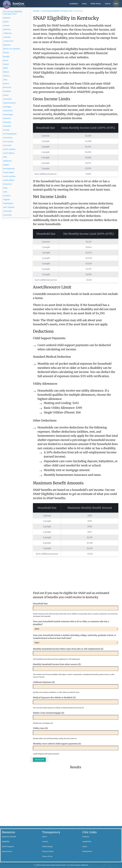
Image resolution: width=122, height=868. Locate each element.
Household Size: (40, 604)
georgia (6, 56)
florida (6, 53)
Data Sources (7, 851)
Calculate (39, 760)
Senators (86, 837)
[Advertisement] (76, 572)
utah (5, 192)
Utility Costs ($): (40, 728)
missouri (7, 118)
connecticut (8, 41)
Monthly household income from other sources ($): (57, 664)
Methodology (47, 847)
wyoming (7, 215)
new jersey (8, 138)
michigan (7, 107)
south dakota (9, 180)
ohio (5, 157)
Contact (45, 842)
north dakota (9, 153)
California (7, 33)
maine (6, 95)
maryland (7, 99)
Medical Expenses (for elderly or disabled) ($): (54, 698)
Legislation (87, 842)
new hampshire (10, 134)
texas (5, 188)
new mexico (8, 141)
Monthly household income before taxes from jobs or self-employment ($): (68, 649)
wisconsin (7, 211)
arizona (6, 25)
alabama (7, 18)
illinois (6, 72)
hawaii (6, 64)
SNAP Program (8, 847)
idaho (6, 68)
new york (7, 145)
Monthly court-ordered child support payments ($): (57, 744)
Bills (116, 4)
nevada (6, 130)
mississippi (8, 114)
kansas (6, 83)
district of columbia (11, 49)
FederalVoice (87, 851)
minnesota (8, 111)
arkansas (7, 29)
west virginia (9, 207)
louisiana (7, 91)
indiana (6, 76)
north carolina (9, 149)
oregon (6, 165)
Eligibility (6, 842)
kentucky (7, 87)
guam (6, 60)
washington (8, 203)
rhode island (8, 172)
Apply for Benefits (9, 837)
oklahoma (7, 161)
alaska (6, 22)
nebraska (7, 126)
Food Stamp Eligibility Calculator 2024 (13, 12)
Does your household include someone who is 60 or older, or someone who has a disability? (71, 623)
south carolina (9, 176)
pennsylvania (9, 169)
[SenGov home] (14, 4)
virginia (6, 199)
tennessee (7, 184)
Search (108, 4)
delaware (7, 45)
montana (7, 122)
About (45, 837)
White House (96, 4)
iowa (5, 80)
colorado (7, 37)
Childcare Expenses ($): (44, 682)
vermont (7, 196)
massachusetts (9, 103)
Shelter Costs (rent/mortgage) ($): (49, 713)
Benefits (36, 11)
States (85, 847)
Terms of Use (47, 856)
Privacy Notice (48, 851)
